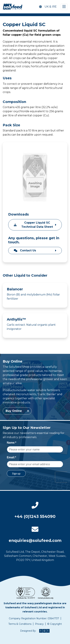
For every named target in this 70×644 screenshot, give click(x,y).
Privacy (39, 624)
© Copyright (55, 624)
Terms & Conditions (20, 624)
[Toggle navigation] (64, 7)
